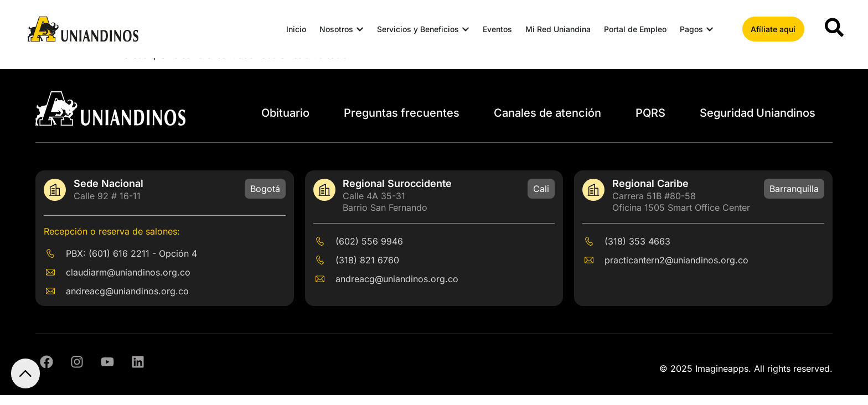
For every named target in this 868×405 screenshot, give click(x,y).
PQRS (650, 123)
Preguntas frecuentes (402, 123)
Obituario (285, 123)
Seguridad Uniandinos (758, 123)
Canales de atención (547, 123)
